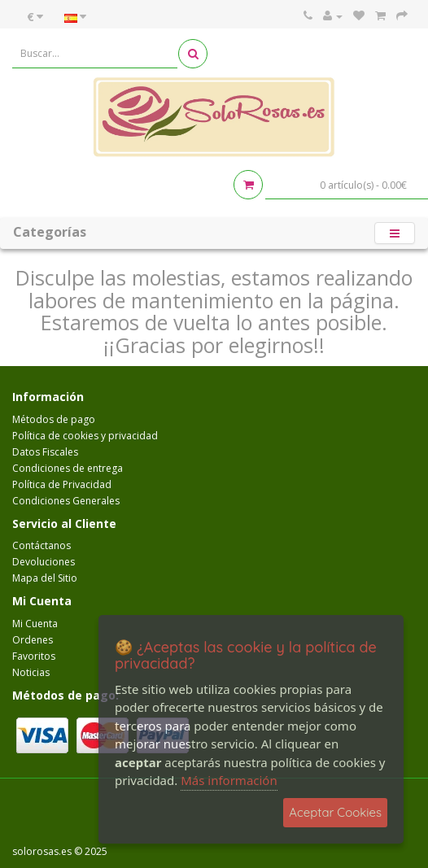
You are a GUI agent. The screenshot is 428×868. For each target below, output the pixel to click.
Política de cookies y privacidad (85, 436)
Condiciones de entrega (68, 468)
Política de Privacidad (62, 484)
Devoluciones (44, 562)
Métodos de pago (54, 419)
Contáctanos (41, 545)
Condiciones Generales (66, 501)
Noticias (31, 672)
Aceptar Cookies (335, 812)
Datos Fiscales (45, 452)
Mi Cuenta (35, 624)
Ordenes (33, 640)
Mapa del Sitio (45, 578)
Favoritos (34, 656)
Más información (229, 780)
